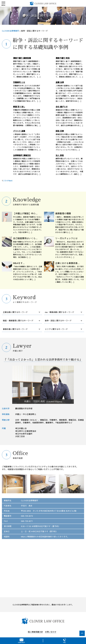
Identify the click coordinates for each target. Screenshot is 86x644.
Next (10, 180)
